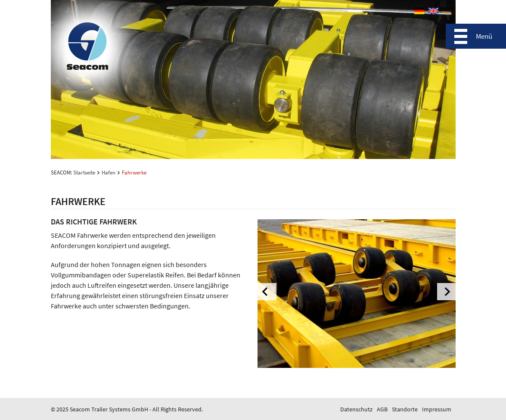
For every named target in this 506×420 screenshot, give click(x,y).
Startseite (84, 173)
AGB (382, 409)
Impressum (437, 409)
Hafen (109, 173)
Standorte (405, 409)
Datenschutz (356, 409)
